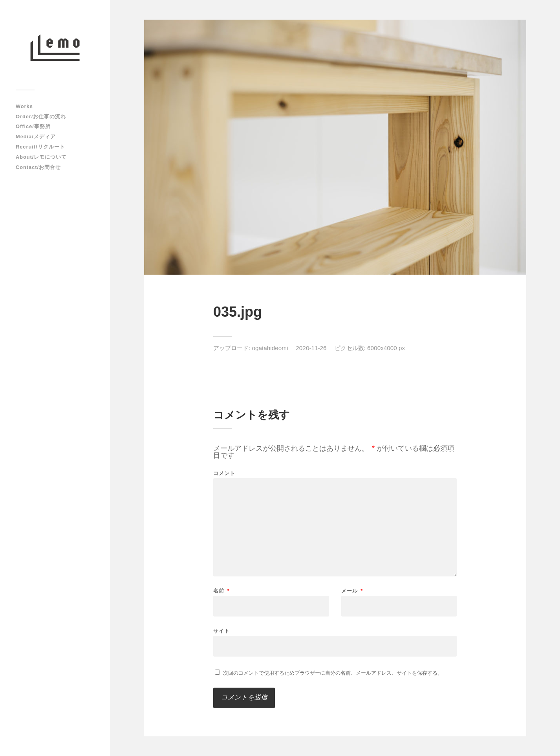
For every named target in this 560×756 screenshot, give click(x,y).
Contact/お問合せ (38, 167)
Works (24, 106)
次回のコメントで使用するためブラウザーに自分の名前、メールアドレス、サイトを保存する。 (333, 673)
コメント (224, 473)
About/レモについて (41, 157)
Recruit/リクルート (40, 147)
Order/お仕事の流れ (41, 117)
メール (352, 591)
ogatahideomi (270, 348)
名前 (221, 591)
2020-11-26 (311, 348)
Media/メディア (36, 137)
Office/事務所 (33, 126)
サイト (221, 631)
